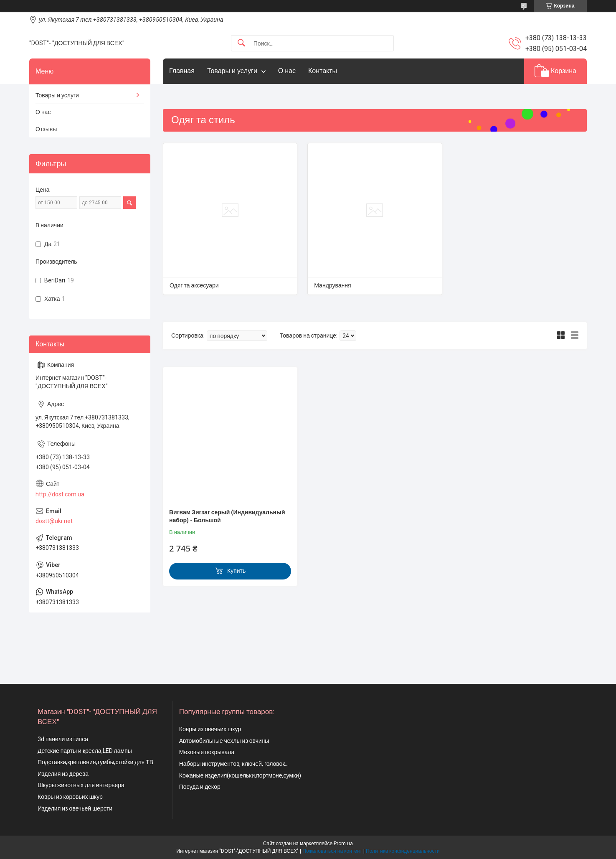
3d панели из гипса (63, 739)
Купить (236, 571)
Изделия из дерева (63, 774)
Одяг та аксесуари (194, 285)
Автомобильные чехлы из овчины (224, 741)
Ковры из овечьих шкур (210, 729)
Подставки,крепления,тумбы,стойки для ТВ (95, 762)
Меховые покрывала (207, 752)
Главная (182, 71)
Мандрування (332, 285)
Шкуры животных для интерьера (81, 785)
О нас (287, 71)
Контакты (323, 71)
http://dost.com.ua (60, 494)
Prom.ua (343, 844)
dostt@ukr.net (54, 521)
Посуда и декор (200, 787)
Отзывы (46, 129)
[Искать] (241, 43)
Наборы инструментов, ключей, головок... (234, 764)
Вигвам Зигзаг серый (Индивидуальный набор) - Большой (227, 516)
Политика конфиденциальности (403, 851)
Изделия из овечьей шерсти (75, 808)
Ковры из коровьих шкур (70, 797)
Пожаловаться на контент (332, 851)
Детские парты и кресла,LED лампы (85, 751)
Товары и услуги (232, 71)
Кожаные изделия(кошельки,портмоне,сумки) (240, 775)
